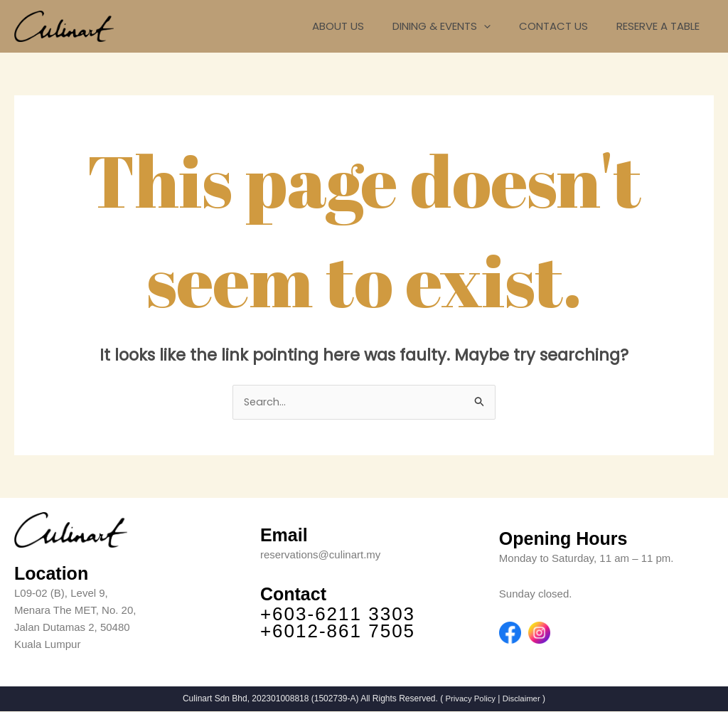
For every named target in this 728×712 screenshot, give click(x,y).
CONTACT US (564, 26)
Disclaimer (523, 698)
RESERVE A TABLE (662, 26)
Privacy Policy (470, 698)
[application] (502, 26)
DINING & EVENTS (459, 26)
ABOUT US (363, 26)
